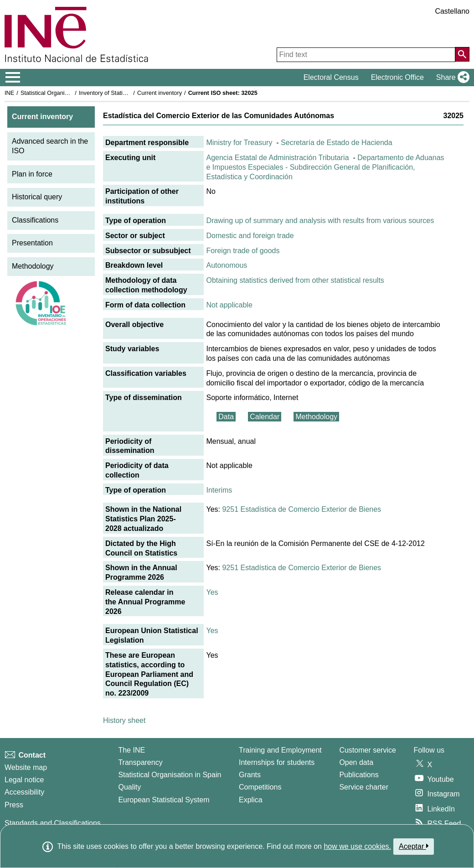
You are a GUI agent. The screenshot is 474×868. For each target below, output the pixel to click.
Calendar (265, 417)
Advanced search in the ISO (50, 146)
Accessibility (24, 792)
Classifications (35, 220)
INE (9, 93)
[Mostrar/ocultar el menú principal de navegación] (13, 78)
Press (14, 805)
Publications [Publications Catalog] (359, 775)
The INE (131, 750)
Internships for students (277, 762)
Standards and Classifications (53, 823)
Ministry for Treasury (239, 143)
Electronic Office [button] (397, 77)
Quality (129, 787)
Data (226, 417)
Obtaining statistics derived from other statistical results (295, 280)
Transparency (140, 762)
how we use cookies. (357, 846)
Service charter (364, 787)
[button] (451, 78)
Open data (356, 762)
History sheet (124, 720)
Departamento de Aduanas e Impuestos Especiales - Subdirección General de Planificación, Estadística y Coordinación (325, 167)
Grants (250, 775)
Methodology (33, 266)
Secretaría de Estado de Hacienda (337, 143)
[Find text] (366, 55)
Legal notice (24, 780)
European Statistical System (164, 800)
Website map (26, 767)
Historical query (37, 197)
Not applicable (229, 305)
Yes (212, 592)
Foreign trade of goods (243, 251)
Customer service (367, 750)
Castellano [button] (452, 11)
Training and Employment (280, 750)
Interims (219, 490)
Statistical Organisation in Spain (62, 93)
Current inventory (160, 93)
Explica (251, 800)
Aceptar (414, 846)
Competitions (260, 787)
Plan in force (32, 174)
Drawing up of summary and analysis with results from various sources (320, 221)
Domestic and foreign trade (250, 236)
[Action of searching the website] (462, 54)
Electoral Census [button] (331, 77)
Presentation (32, 243)
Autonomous (227, 265)
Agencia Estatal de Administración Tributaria (277, 158)
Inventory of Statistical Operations (122, 93)
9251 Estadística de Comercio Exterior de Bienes (301, 509)
